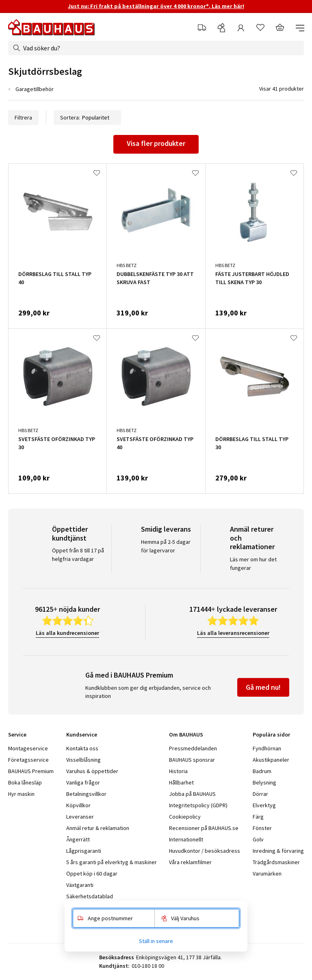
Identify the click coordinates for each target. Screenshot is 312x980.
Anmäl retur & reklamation (98, 828)
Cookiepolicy (185, 817)
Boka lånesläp (25, 782)
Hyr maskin (21, 794)
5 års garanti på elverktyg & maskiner (112, 862)
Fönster (262, 828)
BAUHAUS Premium (31, 771)
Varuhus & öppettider (92, 771)
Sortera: (87, 117)
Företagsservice (28, 760)
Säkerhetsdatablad (90, 896)
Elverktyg (264, 805)
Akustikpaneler (271, 760)
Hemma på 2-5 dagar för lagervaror (166, 546)
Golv (258, 839)
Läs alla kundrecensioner (67, 633)
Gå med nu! (263, 687)
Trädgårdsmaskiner (276, 862)
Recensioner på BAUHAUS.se (204, 828)
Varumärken (267, 874)
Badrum (262, 771)
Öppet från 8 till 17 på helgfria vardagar (78, 555)
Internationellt (186, 839)
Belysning (264, 782)
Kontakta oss (82, 748)
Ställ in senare (156, 941)
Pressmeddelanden (193, 748)
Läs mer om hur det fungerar (253, 564)
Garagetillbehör (35, 89)
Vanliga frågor (83, 782)
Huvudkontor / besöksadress (205, 851)
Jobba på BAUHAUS (192, 794)
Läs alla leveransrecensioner (233, 633)
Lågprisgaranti (84, 851)
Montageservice (28, 748)
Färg (258, 817)
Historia (178, 771)
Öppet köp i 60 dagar (92, 874)
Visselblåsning (83, 760)
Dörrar (260, 794)
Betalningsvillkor (86, 794)
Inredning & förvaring (278, 851)
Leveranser (80, 817)
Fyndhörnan (267, 748)
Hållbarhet (181, 782)
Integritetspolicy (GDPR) (198, 805)
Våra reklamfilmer (190, 862)
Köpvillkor (78, 805)
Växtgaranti (80, 885)
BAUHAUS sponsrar (192, 760)
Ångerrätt (78, 839)
